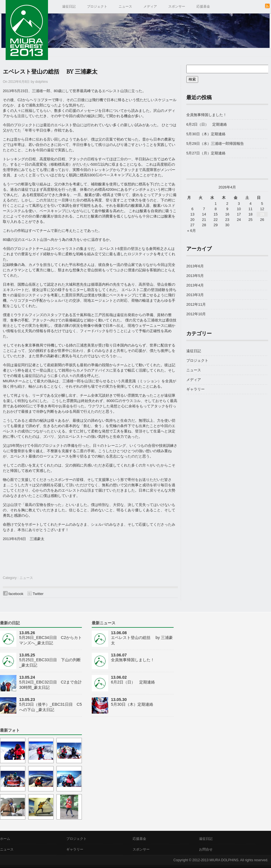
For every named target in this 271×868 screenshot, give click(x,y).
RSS (267, 6)
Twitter (38, 594)
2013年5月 (195, 276)
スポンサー (177, 6)
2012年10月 (196, 314)
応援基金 (203, 6)
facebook (16, 594)
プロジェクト (97, 6)
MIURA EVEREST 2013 (27, 30)
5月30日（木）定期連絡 (206, 134)
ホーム (5, 839)
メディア (150, 6)
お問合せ (206, 849)
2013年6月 (195, 266)
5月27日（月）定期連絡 (206, 153)
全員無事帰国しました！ (206, 115)
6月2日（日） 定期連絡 (207, 124)
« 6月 (192, 231)
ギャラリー (195, 389)
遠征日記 (69, 6)
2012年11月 (196, 304)
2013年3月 (195, 295)
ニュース (125, 6)
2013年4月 (195, 285)
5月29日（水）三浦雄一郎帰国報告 (217, 144)
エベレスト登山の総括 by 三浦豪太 (50, 72)
